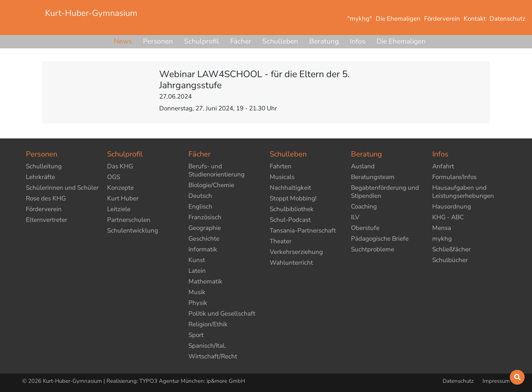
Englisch (200, 207)
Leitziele (119, 209)
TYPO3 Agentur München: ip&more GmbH (192, 381)
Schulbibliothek (292, 209)
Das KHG (120, 166)
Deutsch (200, 196)
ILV (355, 217)
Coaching (364, 207)
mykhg (442, 239)
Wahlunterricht (291, 263)
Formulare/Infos (454, 177)
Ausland (363, 166)
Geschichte (204, 239)
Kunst (197, 260)
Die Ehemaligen (401, 41)
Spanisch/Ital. (207, 346)
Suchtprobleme (373, 249)
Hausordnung (452, 207)
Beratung (324, 41)
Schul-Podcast (290, 220)
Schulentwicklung (133, 231)
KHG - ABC (448, 217)
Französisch (205, 217)
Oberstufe (365, 228)
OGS (114, 177)
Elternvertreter (47, 220)
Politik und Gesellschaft (222, 314)
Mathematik (205, 281)
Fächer (241, 41)
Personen (158, 41)
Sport (196, 335)
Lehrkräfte (40, 177)
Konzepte (120, 188)
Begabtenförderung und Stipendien (385, 192)
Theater (281, 241)
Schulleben (280, 41)
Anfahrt (443, 166)
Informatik (203, 249)
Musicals (282, 177)
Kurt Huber (123, 198)
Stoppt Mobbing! (293, 198)
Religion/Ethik (208, 324)
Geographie (205, 228)
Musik (197, 292)
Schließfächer (451, 249)
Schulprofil (202, 41)
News (123, 41)
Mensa (442, 228)
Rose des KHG (46, 198)
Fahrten (281, 166)
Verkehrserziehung (296, 252)
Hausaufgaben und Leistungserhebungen (463, 192)
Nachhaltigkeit (290, 188)
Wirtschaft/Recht (213, 356)
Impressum (496, 381)
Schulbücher (450, 260)
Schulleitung (44, 166)
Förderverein (44, 209)
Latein (197, 271)
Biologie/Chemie (211, 185)
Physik (198, 303)
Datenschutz (459, 381)
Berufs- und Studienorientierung (216, 170)
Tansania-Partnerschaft (303, 231)
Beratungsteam (373, 177)
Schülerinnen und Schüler (62, 188)
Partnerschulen (129, 220)
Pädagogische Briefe (380, 239)
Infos (358, 41)
